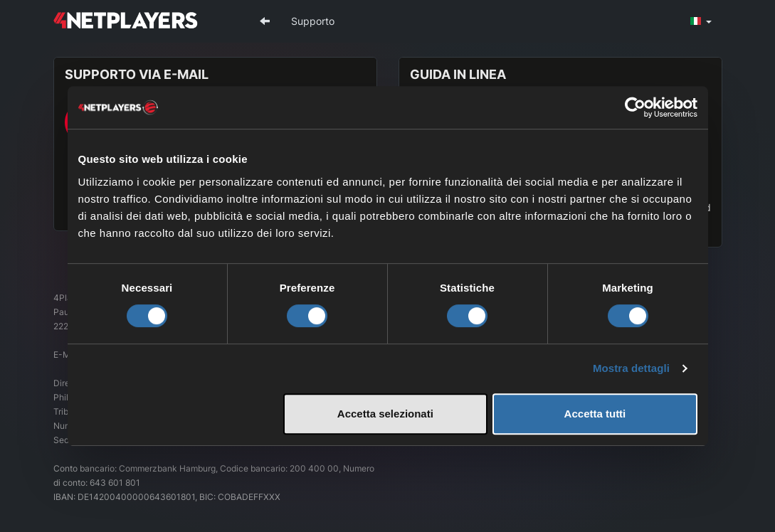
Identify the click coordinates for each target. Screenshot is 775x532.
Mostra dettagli (631, 368)
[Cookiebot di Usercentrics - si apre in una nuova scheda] (635, 107)
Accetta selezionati (385, 414)
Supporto (313, 21)
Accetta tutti (595, 414)
